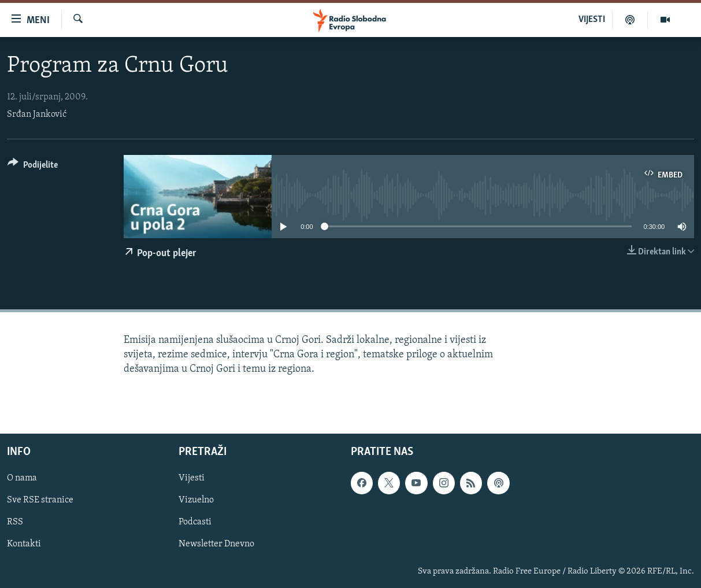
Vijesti (192, 478)
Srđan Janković (37, 114)
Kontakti (24, 544)
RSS (15, 522)
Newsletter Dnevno (216, 544)
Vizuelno (196, 500)
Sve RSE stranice (40, 500)
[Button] (33, 167)
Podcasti (195, 522)
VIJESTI (592, 20)
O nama (22, 478)
